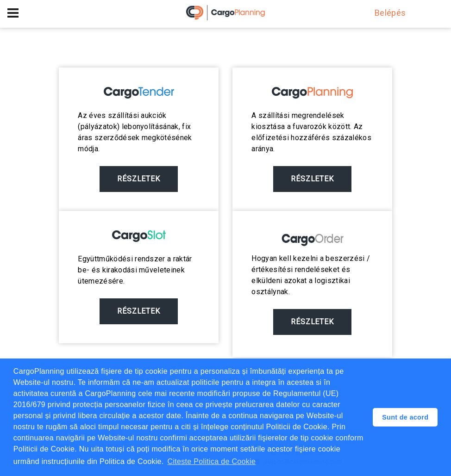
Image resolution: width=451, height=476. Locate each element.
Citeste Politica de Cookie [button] (212, 461)
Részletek (139, 179)
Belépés (386, 13)
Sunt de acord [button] (405, 417)
